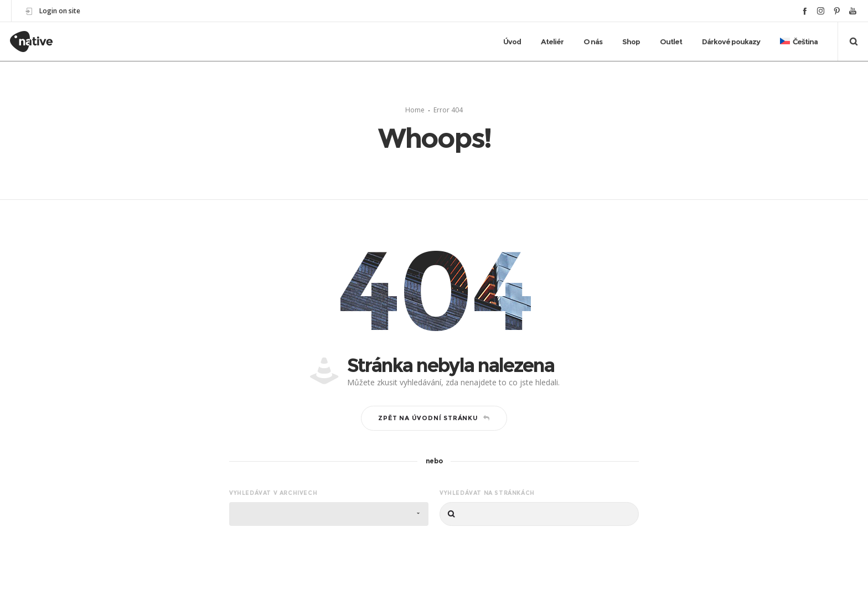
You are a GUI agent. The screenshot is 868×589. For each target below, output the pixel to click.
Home (415, 110)
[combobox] (329, 514)
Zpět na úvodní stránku (434, 418)
